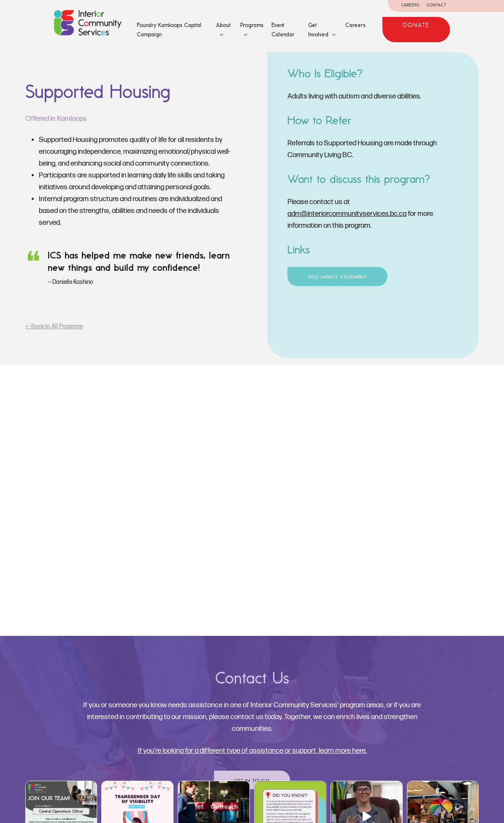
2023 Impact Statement (337, 277)
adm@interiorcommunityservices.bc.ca (347, 214)
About (223, 25)
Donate (416, 25)
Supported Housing (98, 91)
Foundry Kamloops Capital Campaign (169, 30)
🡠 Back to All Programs (54, 327)
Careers (411, 5)
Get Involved (318, 30)
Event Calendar (283, 30)
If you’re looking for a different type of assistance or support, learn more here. (252, 751)
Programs (252, 25)
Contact (437, 5)
